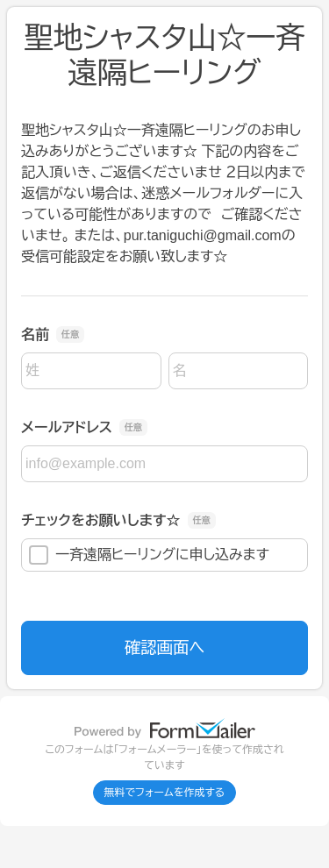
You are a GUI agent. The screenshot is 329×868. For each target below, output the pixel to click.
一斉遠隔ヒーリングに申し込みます (149, 555)
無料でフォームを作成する (165, 793)
